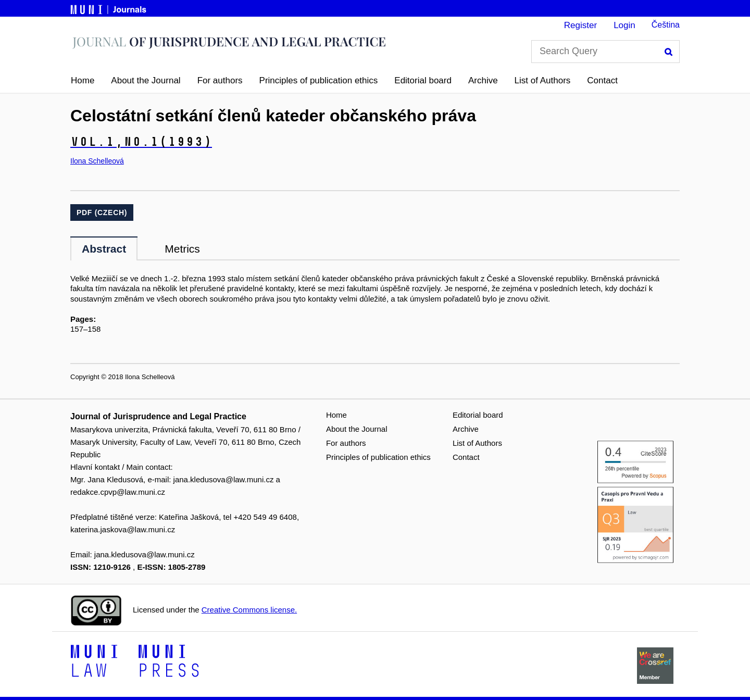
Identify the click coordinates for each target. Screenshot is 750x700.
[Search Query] (605, 52)
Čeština (666, 25)
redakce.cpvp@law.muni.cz (118, 492)
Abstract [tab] (104, 249)
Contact (602, 80)
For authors (220, 80)
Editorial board (423, 80)
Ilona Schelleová (97, 161)
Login (624, 25)
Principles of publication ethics (319, 80)
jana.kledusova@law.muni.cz (224, 479)
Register (580, 25)
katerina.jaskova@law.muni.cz (123, 529)
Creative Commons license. (249, 610)
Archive (483, 80)
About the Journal (146, 80)
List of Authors (543, 80)
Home (83, 80)
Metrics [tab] (182, 249)
